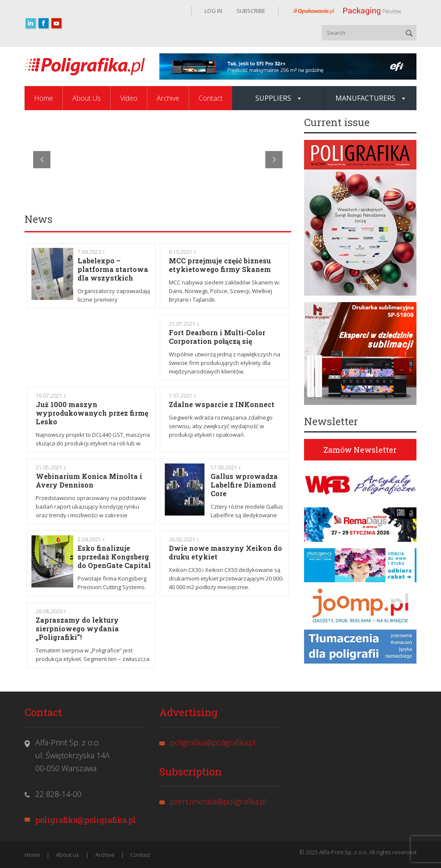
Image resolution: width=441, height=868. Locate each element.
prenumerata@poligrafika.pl (218, 801)
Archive (168, 98)
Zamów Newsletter (360, 450)
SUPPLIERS (278, 98)
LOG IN (213, 11)
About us (68, 855)
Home (43, 98)
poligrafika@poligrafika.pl (86, 820)
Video (129, 98)
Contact (211, 98)
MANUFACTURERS (370, 98)
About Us (87, 98)
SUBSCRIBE (250, 11)
